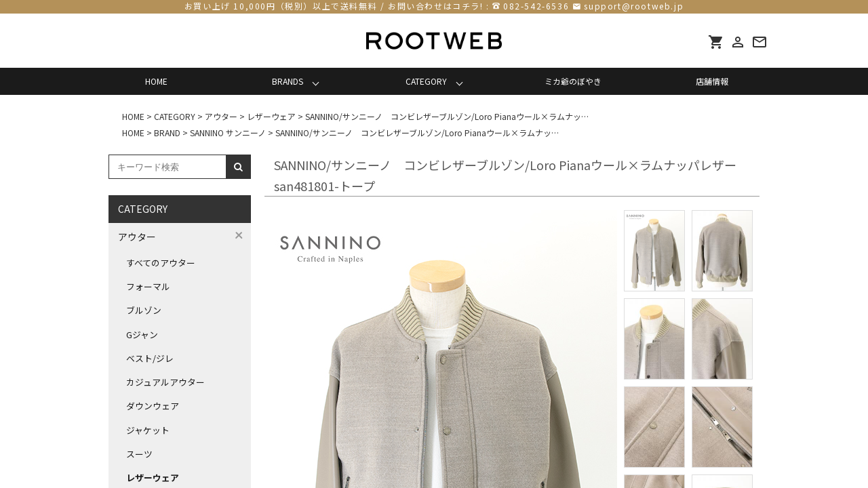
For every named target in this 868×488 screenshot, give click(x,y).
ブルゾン (144, 310)
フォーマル (148, 286)
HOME (156, 81)
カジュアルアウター (165, 382)
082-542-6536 (536, 6)
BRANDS (288, 81)
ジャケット (148, 430)
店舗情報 (712, 81)
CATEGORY (426, 81)
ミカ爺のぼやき (573, 81)
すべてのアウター (161, 263)
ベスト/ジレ (150, 358)
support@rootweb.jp (634, 6)
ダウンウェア (153, 406)
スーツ (139, 454)
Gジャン (142, 334)
